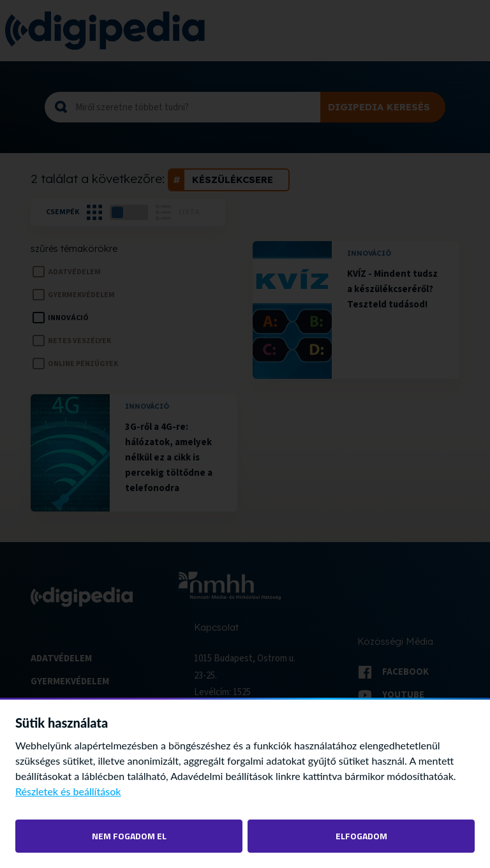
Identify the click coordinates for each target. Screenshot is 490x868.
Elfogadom (361, 836)
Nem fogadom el (129, 836)
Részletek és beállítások (68, 791)
